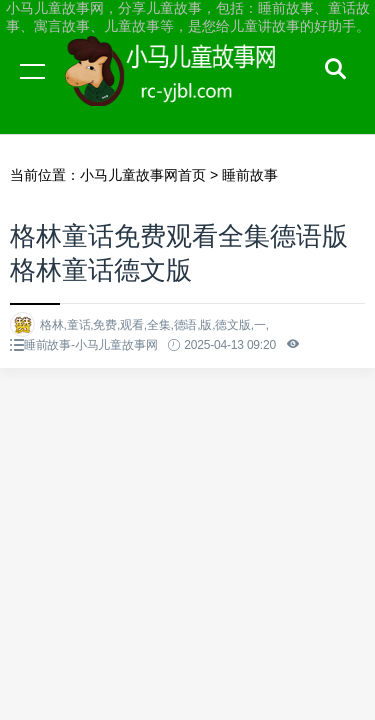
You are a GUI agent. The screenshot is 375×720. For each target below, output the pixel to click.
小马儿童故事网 (190, 90)
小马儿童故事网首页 (143, 175)
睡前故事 (250, 175)
